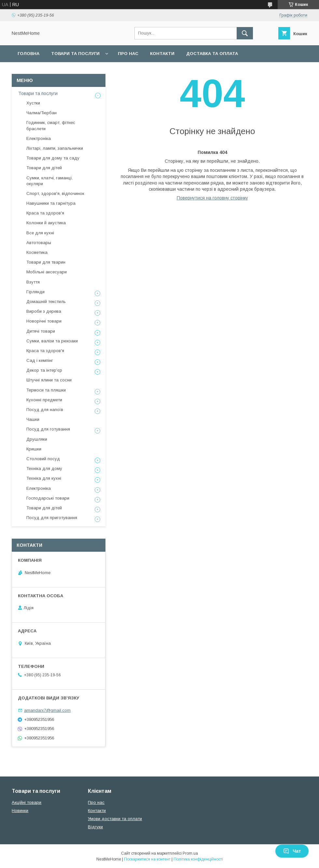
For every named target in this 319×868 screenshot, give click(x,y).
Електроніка (39, 138)
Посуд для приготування (52, 518)
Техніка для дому (44, 468)
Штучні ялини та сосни (49, 380)
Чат (292, 851)
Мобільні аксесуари (47, 272)
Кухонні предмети (44, 400)
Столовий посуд (43, 459)
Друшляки (37, 439)
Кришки (34, 449)
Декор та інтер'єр (44, 370)
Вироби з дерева (44, 311)
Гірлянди (35, 292)
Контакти (162, 54)
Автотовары (39, 243)
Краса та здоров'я (45, 213)
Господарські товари (48, 498)
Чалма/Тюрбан (42, 113)
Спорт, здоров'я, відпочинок (55, 193)
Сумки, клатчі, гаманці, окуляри (49, 181)
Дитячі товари (41, 331)
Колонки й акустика (46, 223)
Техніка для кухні (44, 478)
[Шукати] (245, 33)
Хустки (33, 103)
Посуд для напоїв (45, 410)
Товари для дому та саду (53, 158)
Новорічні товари (44, 321)
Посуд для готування (48, 429)
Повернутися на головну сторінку (212, 198)
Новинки (20, 811)
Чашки (33, 419)
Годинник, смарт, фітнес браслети (51, 125)
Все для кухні (40, 233)
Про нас (128, 54)
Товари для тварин (46, 262)
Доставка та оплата (212, 54)
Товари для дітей (44, 168)
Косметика (37, 252)
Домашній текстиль (46, 302)
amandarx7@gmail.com (47, 710)
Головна (28, 54)
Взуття (33, 282)
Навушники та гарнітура (51, 203)
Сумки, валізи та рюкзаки (52, 341)
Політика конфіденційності (198, 859)
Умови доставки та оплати (115, 819)
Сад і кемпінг (40, 360)
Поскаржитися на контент (147, 859)
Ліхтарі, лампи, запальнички (55, 148)
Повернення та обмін (45, 70)
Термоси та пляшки (46, 390)
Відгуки (95, 827)
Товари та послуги (75, 54)
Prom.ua (190, 853)
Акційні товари (27, 802)
